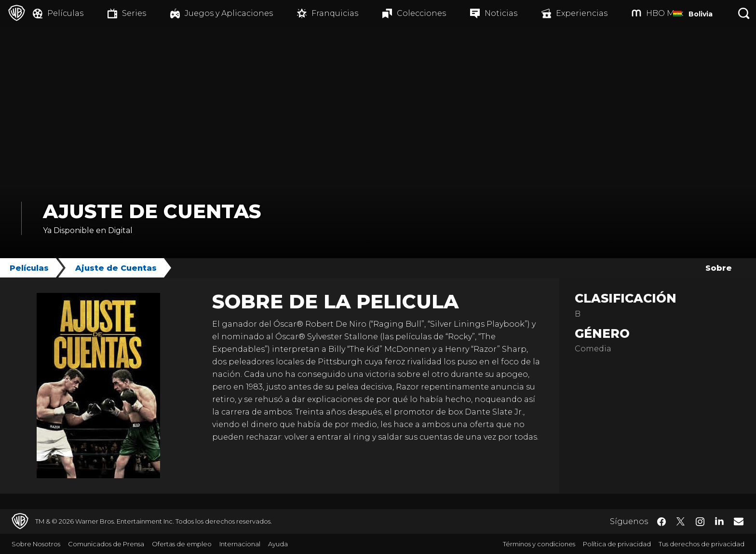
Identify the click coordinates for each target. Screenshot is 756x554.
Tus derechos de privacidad (702, 544)
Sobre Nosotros (36, 544)
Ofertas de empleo (182, 544)
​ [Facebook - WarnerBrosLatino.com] (661, 522)
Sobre (719, 268)
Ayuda (278, 544)
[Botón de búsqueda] (744, 13)
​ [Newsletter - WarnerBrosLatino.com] (739, 521)
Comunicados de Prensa (106, 544)
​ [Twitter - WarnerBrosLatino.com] (681, 522)
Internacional (240, 544)
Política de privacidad (617, 544)
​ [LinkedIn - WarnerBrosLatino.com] (719, 521)
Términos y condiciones (539, 544)
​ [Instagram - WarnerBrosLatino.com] (700, 522)
